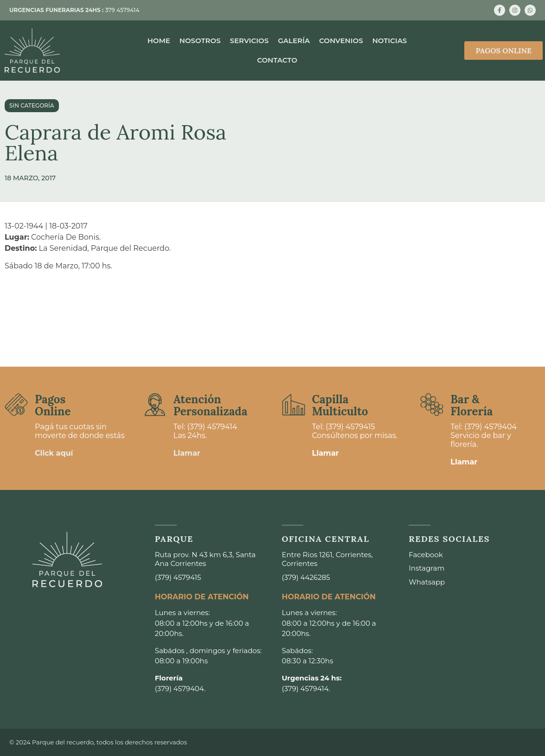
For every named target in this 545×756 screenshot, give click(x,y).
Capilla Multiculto (340, 405)
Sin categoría (32, 105)
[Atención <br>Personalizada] (155, 405)
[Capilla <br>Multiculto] (294, 405)
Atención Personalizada (211, 405)
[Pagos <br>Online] (16, 405)
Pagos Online (53, 405)
